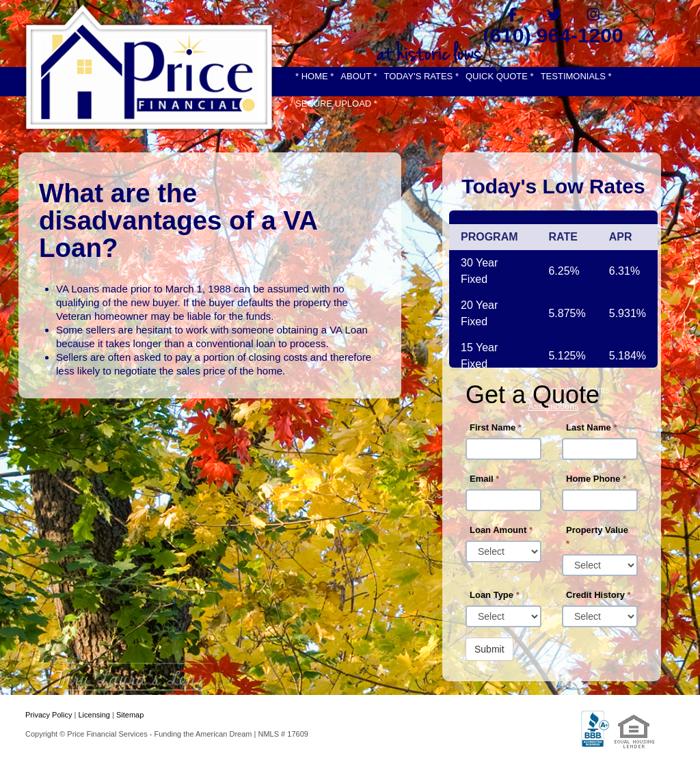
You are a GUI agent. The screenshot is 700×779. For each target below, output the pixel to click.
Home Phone (596, 479)
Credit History (598, 595)
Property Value (597, 537)
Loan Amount (501, 530)
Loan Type (495, 595)
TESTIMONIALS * (576, 76)
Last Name (591, 427)
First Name (496, 427)
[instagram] (594, 14)
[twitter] (553, 14)
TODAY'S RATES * (421, 76)
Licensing (94, 715)
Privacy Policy (49, 715)
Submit (489, 649)
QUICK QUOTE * (500, 76)
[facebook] (512, 14)
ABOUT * (359, 76)
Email (484, 479)
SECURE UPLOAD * (336, 104)
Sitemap (130, 715)
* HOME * (314, 76)
